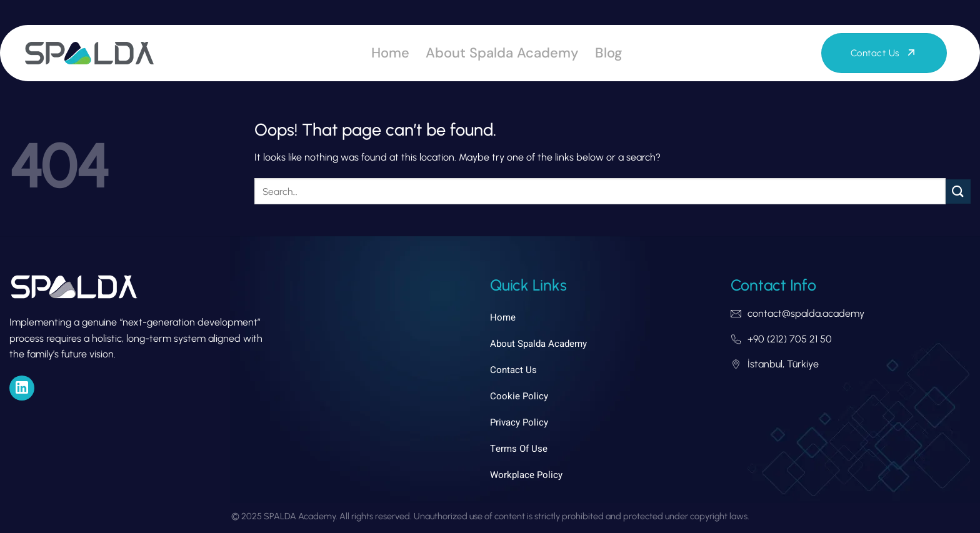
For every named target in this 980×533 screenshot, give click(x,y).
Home (390, 53)
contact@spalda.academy (806, 313)
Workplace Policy (526, 475)
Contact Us (513, 370)
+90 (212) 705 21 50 (790, 339)
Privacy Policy (519, 422)
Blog (609, 53)
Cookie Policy (519, 396)
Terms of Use (519, 449)
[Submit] (958, 192)
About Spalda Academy (502, 53)
